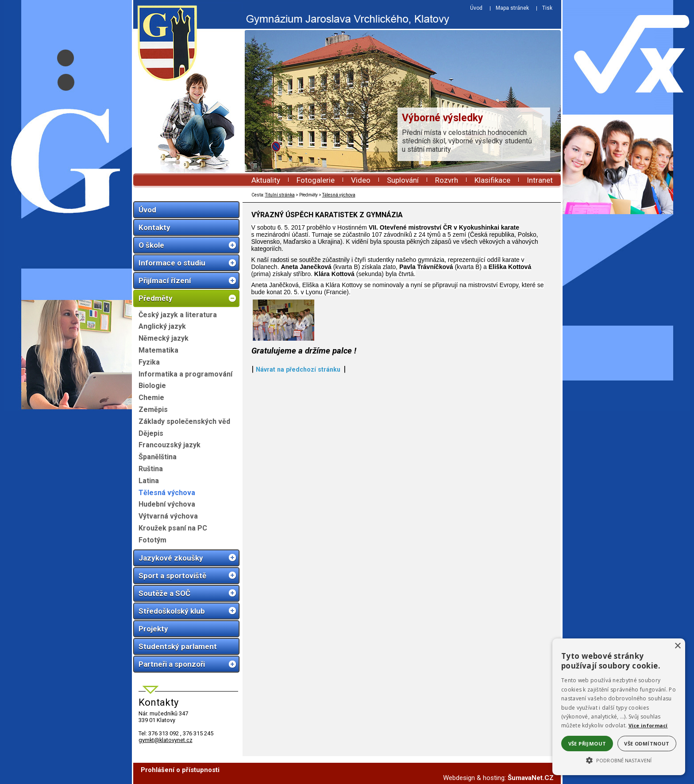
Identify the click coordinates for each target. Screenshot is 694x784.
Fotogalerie (316, 180)
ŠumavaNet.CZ (531, 778)
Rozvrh (447, 180)
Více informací (648, 725)
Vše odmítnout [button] (647, 744)
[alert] (619, 707)
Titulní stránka (280, 195)
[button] (619, 760)
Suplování (403, 180)
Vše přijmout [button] (587, 744)
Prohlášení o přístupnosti (180, 770)
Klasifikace (492, 180)
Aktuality (266, 180)
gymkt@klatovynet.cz (166, 740)
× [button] (677, 646)
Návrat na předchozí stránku (298, 505)
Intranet (540, 180)
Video (361, 180)
